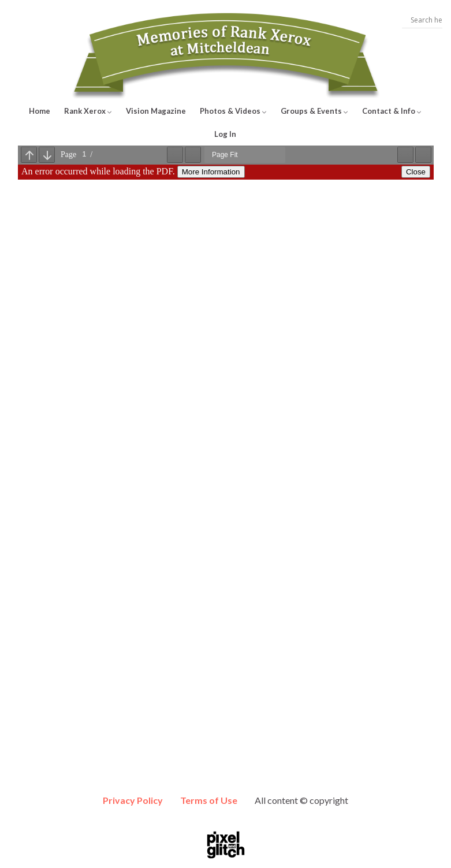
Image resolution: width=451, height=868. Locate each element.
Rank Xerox (88, 111)
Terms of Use (209, 800)
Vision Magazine (156, 111)
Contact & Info (392, 111)
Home (40, 111)
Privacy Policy (133, 800)
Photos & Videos (233, 111)
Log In (225, 134)
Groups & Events (314, 111)
